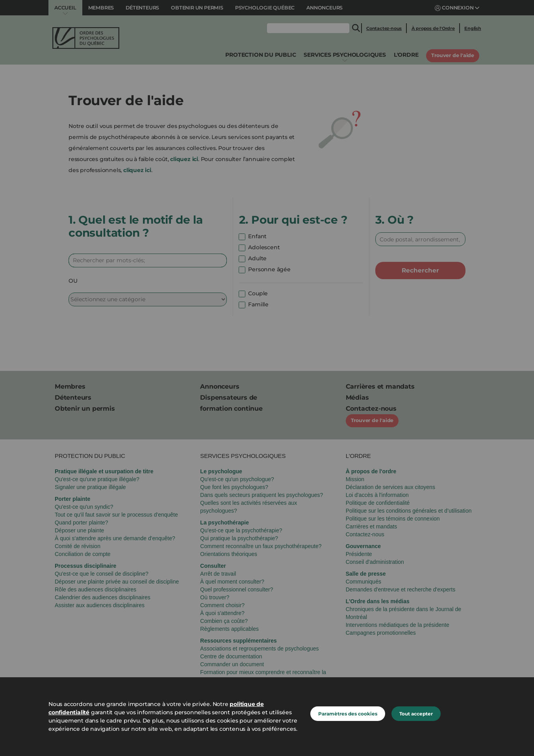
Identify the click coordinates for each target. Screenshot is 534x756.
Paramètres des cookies (348, 714)
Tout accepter (416, 714)
